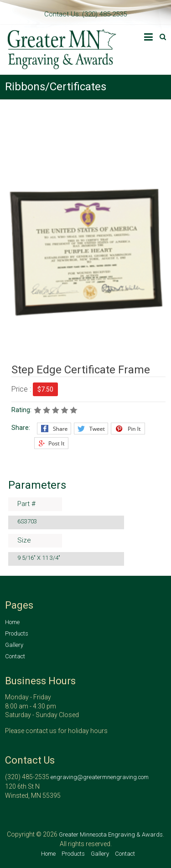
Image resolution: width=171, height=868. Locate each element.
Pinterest (128, 429)
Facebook (54, 429)
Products (17, 633)
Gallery (14, 645)
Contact (15, 656)
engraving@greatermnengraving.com (100, 777)
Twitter (91, 429)
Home (12, 622)
